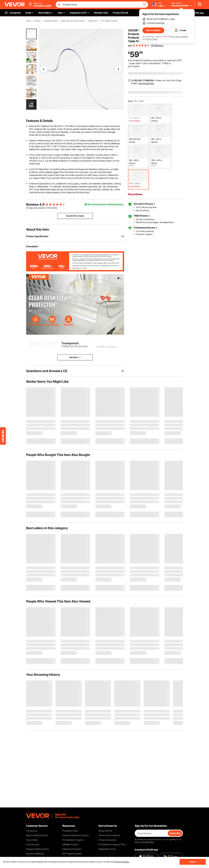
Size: (131, 101)
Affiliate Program (71, 844)
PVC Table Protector (109, 21)
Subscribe (175, 833)
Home (29, 21)
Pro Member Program (73, 840)
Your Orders (32, 840)
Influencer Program (72, 849)
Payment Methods (35, 854)
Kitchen (38, 21)
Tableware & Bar (51, 21)
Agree (193, 862)
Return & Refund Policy (37, 835)
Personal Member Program (76, 835)
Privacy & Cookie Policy (144, 842)
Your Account (33, 844)
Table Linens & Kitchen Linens (73, 21)
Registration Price (107, 849)
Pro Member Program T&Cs (112, 844)
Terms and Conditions (179, 36)
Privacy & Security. (122, 862)
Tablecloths (93, 21)
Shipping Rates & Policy (38, 849)
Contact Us (32, 831)
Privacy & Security (107, 840)
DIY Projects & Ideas (72, 854)
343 (49, 208)
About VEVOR (105, 831)
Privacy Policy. (152, 39)
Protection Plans (70, 831)
